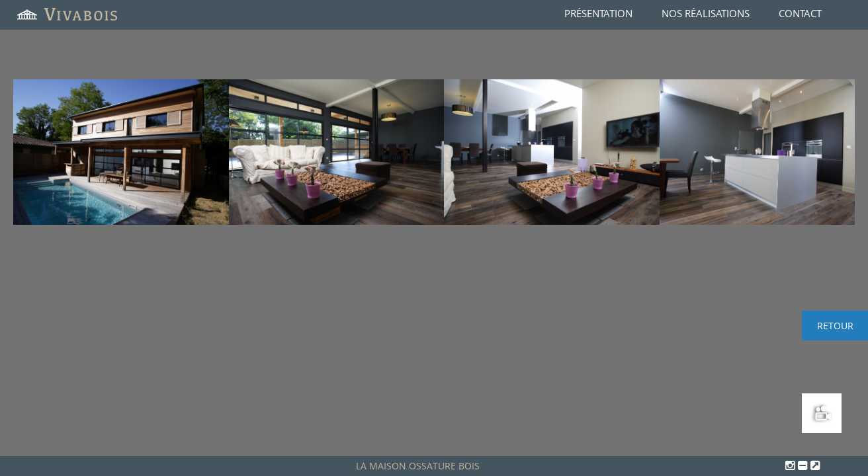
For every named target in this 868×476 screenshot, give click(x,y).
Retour (835, 326)
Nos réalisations (706, 13)
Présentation (598, 13)
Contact (800, 13)
